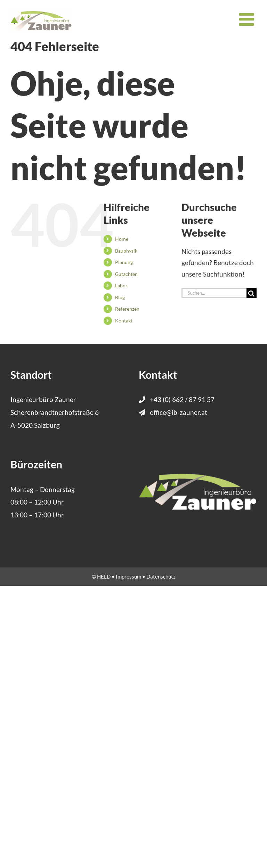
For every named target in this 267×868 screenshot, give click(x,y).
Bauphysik (126, 251)
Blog (120, 297)
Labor (121, 285)
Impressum (128, 576)
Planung (124, 262)
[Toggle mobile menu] (248, 19)
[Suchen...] (214, 293)
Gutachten (126, 274)
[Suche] (252, 293)
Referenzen (127, 309)
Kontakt (124, 321)
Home (122, 239)
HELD (104, 576)
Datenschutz (161, 576)
